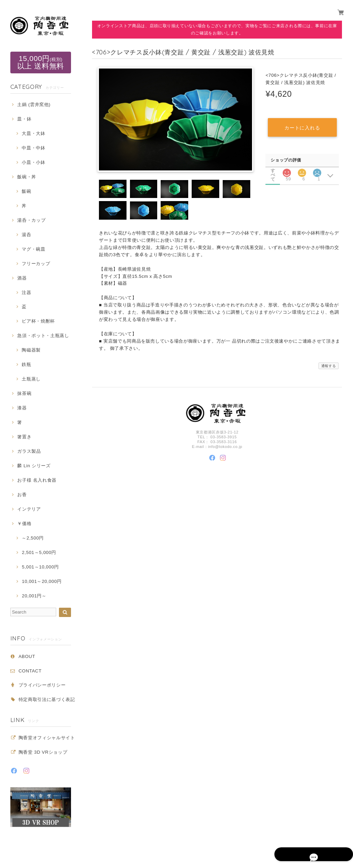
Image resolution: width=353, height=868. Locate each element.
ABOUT (27, 656)
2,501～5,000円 (39, 552)
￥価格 (24, 524)
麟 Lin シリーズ (34, 466)
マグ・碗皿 (33, 249)
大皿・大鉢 (33, 133)
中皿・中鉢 (33, 148)
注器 (26, 292)
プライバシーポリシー (42, 685)
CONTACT (30, 671)
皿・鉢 (24, 119)
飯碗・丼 (27, 177)
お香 (22, 495)
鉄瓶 (26, 364)
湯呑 (26, 235)
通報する (329, 366)
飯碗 (26, 191)
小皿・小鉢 (33, 162)
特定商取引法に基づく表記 (47, 699)
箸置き (24, 437)
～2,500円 (33, 538)
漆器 (22, 408)
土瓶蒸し (31, 379)
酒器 (22, 278)
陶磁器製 (31, 350)
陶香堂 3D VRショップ (43, 752)
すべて (273, 170)
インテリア (29, 509)
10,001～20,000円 (42, 581)
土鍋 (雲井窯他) (34, 104)
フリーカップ (36, 264)
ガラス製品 (29, 451)
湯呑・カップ (31, 220)
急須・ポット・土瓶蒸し (43, 336)
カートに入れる (302, 127)
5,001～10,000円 (40, 567)
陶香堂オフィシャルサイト (47, 738)
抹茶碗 (24, 393)
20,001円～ (34, 596)
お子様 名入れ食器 (37, 480)
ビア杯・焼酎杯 (38, 321)
